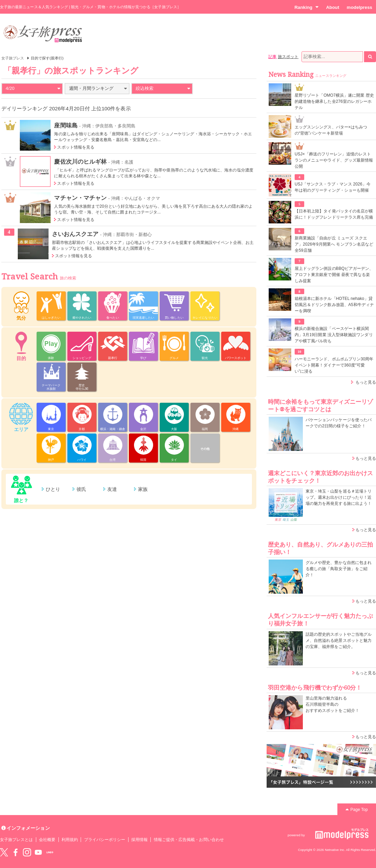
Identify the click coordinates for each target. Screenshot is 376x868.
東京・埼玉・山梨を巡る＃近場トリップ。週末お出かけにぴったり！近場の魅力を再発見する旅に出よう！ (339, 497)
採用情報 (139, 840)
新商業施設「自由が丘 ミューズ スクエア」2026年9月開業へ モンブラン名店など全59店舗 (334, 244)
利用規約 (70, 840)
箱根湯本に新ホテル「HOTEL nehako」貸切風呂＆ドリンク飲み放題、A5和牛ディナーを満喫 (334, 305)
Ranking (306, 7)
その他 (205, 449)
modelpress (359, 7)
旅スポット (288, 57)
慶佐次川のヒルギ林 (80, 162)
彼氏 (81, 489)
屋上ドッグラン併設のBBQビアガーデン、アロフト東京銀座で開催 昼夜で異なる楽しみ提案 (334, 275)
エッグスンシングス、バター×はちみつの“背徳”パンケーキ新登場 (331, 130)
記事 (272, 57)
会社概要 (47, 840)
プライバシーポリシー (105, 840)
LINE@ (50, 852)
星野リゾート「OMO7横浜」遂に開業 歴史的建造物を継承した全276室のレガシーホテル (334, 101)
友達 (112, 489)
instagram (27, 852)
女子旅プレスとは (16, 840)
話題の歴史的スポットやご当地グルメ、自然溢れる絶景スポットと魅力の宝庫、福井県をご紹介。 (339, 640)
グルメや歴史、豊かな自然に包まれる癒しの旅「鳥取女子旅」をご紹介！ (339, 569)
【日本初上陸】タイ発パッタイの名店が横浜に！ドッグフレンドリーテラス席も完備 (334, 214)
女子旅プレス (13, 58)
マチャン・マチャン (80, 198)
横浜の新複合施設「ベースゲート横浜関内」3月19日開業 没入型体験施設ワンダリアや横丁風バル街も (334, 335)
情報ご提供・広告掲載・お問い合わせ (189, 840)
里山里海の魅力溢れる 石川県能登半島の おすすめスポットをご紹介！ (332, 704)
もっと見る (366, 382)
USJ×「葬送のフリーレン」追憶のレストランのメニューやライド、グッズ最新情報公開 (334, 160)
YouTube (38, 852)
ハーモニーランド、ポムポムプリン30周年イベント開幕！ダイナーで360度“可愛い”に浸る (334, 365)
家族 (143, 489)
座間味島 (66, 125)
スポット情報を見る (76, 147)
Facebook (15, 852)
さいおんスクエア (75, 234)
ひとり (53, 489)
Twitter (4, 852)
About (333, 7)
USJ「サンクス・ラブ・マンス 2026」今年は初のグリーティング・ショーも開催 (333, 187)
